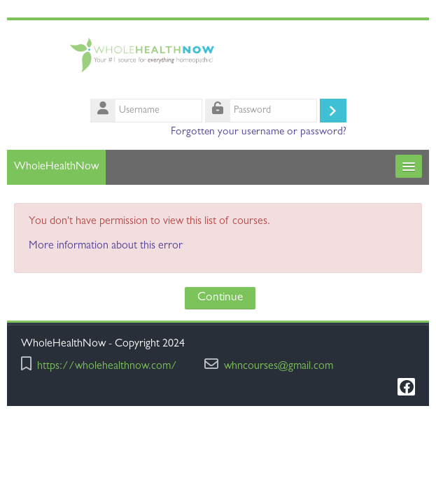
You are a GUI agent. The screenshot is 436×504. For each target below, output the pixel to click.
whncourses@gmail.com (279, 367)
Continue (220, 298)
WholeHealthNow (56, 167)
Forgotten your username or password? (259, 132)
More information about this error (106, 246)
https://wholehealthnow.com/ (107, 367)
